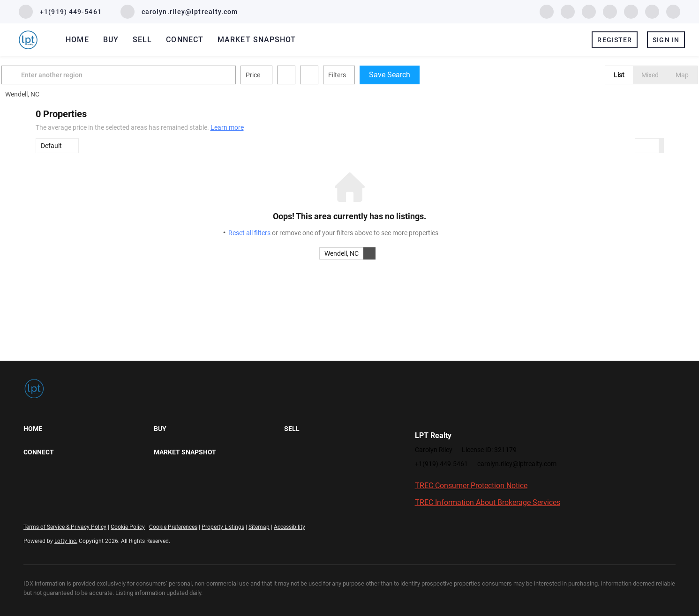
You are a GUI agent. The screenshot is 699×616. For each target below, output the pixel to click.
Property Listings (223, 527)
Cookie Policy (128, 527)
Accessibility (289, 527)
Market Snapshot (257, 40)
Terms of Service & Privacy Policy (65, 527)
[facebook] (547, 11)
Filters (371, 75)
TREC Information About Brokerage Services (488, 502)
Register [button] (615, 40)
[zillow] (610, 11)
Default (51, 146)
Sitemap (259, 527)
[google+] (673, 11)
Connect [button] (185, 40)
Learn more (227, 127)
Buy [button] (111, 40)
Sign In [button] (666, 40)
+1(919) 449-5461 (441, 464)
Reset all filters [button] (249, 233)
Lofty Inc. (66, 541)
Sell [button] (142, 40)
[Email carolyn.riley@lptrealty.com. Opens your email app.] (179, 12)
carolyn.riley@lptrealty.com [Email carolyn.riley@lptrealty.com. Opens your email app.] (517, 464)
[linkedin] (568, 11)
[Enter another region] (157, 75)
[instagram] (631, 11)
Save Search (424, 75)
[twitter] (589, 11)
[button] (47, 75)
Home (77, 40)
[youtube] (652, 11)
